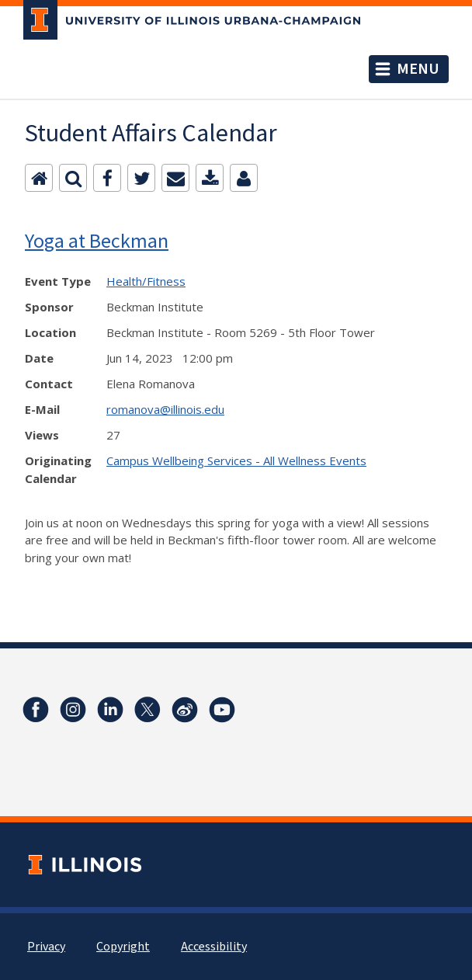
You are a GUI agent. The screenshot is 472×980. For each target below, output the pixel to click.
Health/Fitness (146, 281)
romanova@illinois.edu (165, 409)
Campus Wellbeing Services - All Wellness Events (236, 460)
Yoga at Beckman (97, 240)
